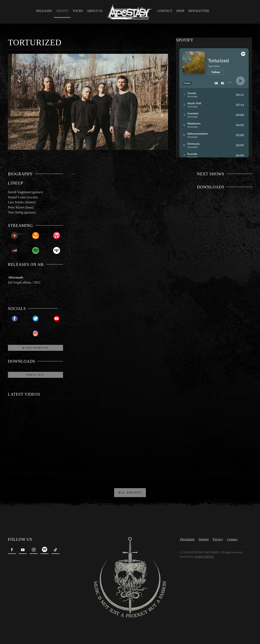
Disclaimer (187, 538)
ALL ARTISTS (130, 491)
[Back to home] (130, 12)
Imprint (203, 538)
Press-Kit (35, 375)
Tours (78, 11)
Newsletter (199, 11)
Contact (165, 11)
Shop (180, 11)
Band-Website (35, 348)
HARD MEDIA (203, 555)
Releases (44, 11)
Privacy (217, 538)
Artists (62, 11)
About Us (95, 11)
